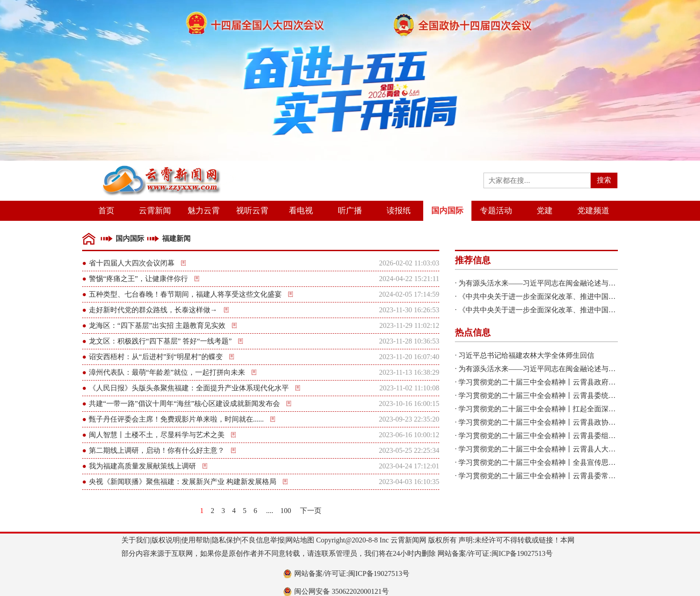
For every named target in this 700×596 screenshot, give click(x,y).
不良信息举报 (263, 540)
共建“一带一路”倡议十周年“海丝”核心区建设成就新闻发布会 (184, 404)
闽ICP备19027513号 (522, 553)
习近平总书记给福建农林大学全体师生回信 (526, 355)
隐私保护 (226, 540)
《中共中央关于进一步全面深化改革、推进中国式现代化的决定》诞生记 (573, 296)
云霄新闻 (155, 211)
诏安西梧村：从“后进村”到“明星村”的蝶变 (156, 357)
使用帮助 (196, 540)
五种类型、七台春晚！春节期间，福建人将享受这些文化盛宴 (185, 294)
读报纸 (399, 211)
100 (286, 511)
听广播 (350, 211)
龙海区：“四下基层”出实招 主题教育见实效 (157, 325)
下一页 (311, 511)
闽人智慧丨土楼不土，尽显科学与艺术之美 (157, 435)
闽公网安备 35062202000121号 (342, 591)
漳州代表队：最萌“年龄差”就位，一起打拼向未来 (167, 372)
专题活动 (496, 211)
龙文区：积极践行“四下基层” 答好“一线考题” (160, 341)
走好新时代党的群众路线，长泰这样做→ (153, 310)
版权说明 (166, 540)
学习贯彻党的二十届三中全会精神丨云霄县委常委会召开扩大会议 (562, 476)
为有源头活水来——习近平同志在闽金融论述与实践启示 (548, 283)
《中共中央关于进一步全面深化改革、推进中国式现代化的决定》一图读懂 (576, 310)
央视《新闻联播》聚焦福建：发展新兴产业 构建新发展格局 (183, 482)
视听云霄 (252, 211)
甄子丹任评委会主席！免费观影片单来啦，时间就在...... (176, 419)
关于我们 (136, 540)
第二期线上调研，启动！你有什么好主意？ (157, 450)
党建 (545, 211)
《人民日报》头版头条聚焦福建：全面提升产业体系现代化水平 (189, 388)
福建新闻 (176, 238)
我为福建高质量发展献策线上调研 (142, 466)
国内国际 (447, 211)
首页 (106, 211)
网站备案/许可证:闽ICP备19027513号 (352, 573)
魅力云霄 (204, 211)
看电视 (301, 211)
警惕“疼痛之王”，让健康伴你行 (138, 279)
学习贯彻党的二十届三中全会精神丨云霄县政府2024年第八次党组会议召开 (576, 382)
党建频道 (593, 211)
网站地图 (300, 540)
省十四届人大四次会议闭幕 (132, 263)
